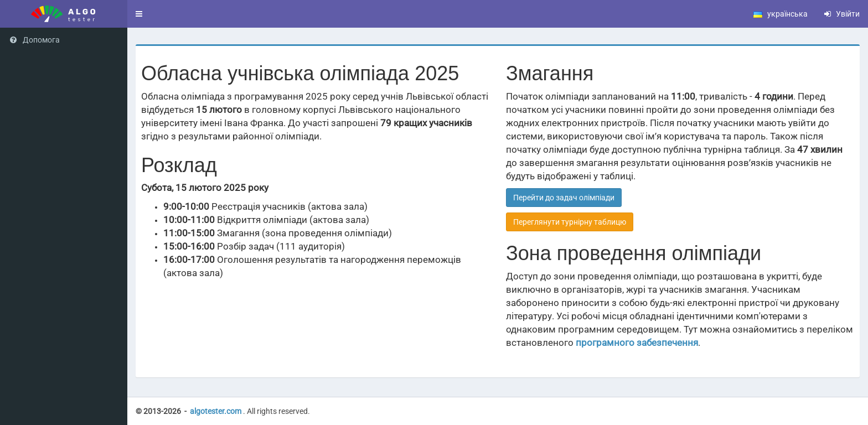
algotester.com (216, 411)
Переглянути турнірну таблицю (570, 222)
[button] (139, 14)
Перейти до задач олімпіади (564, 198)
